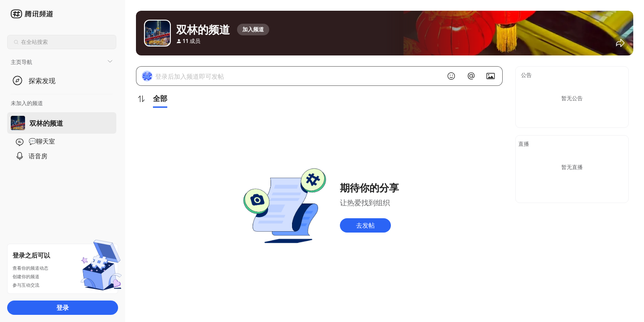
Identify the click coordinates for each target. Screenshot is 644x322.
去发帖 (365, 225)
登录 (63, 307)
